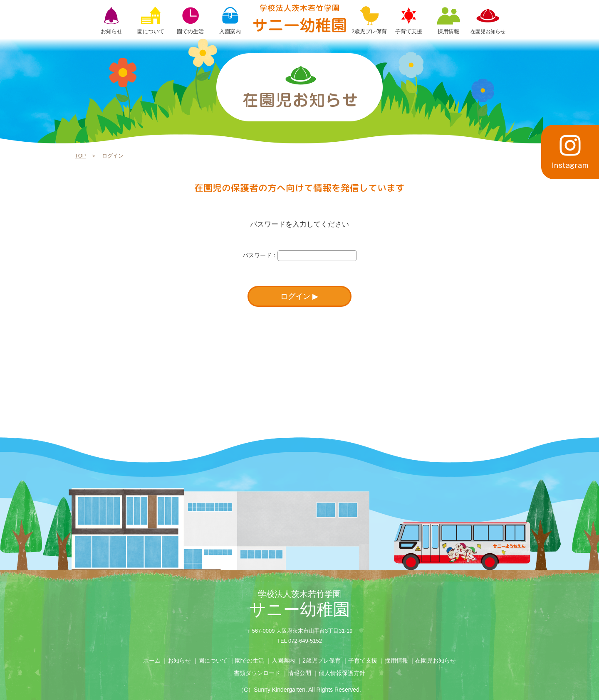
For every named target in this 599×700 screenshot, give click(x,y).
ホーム (152, 661)
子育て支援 (363, 661)
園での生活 (250, 661)
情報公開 (299, 673)
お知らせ (179, 661)
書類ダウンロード (257, 673)
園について (213, 661)
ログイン (295, 296)
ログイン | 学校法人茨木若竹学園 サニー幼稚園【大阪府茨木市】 (299, 18)
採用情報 (396, 661)
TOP (80, 156)
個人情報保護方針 (342, 673)
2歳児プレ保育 (322, 661)
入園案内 (283, 661)
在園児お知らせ (436, 661)
